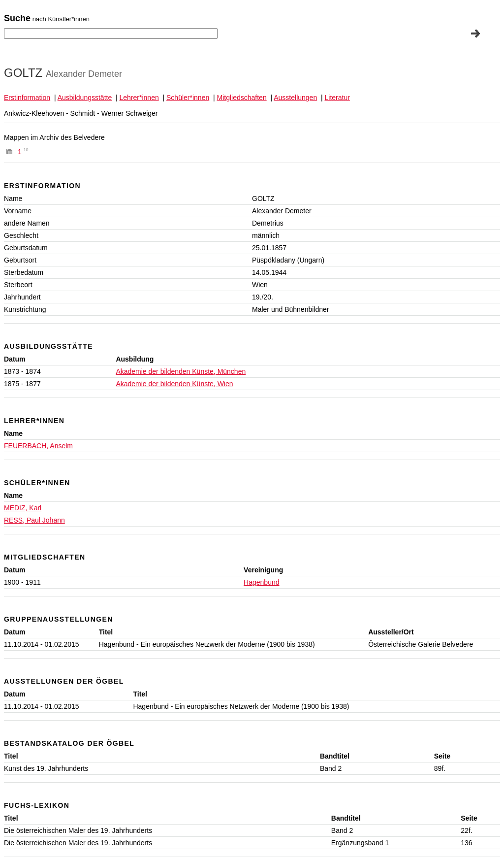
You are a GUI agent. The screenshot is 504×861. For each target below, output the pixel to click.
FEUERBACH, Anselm (38, 446)
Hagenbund (261, 582)
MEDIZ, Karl (23, 508)
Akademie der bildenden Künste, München (181, 371)
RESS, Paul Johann (34, 520)
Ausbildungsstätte (85, 98)
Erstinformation (27, 98)
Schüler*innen (188, 98)
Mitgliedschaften (242, 98)
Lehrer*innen (139, 98)
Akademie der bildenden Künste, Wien (174, 384)
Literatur (337, 98)
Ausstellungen (295, 98)
